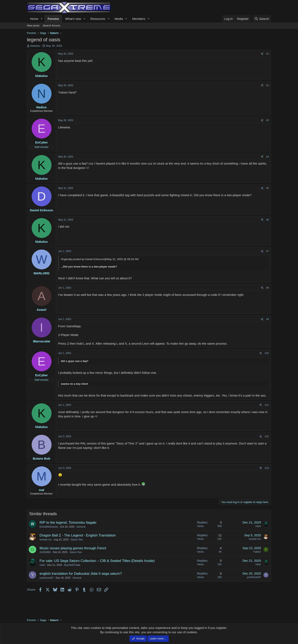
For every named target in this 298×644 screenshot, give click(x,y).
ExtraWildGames (49, 527)
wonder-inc (46, 540)
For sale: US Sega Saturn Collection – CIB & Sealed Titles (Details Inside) (97, 561)
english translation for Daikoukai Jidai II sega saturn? (81, 574)
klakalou (35, 46)
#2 (267, 85)
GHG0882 (45, 552)
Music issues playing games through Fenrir (73, 548)
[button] (42, 19)
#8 (267, 288)
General (81, 527)
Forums (53, 19)
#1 (267, 54)
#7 (267, 251)
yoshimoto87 (47, 578)
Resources (98, 19)
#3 (267, 120)
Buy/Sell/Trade (72, 565)
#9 (267, 319)
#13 (267, 468)
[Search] (262, 19)
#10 (267, 353)
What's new (73, 19)
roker (258, 526)
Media (119, 19)
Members (139, 19)
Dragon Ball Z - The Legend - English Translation (78, 535)
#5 (267, 188)
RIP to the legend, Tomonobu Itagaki (68, 523)
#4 (267, 157)
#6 (267, 220)
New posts (33, 26)
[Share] (262, 54)
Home (34, 19)
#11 (267, 405)
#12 (267, 436)
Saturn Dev (77, 540)
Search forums (52, 26)
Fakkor (257, 552)
